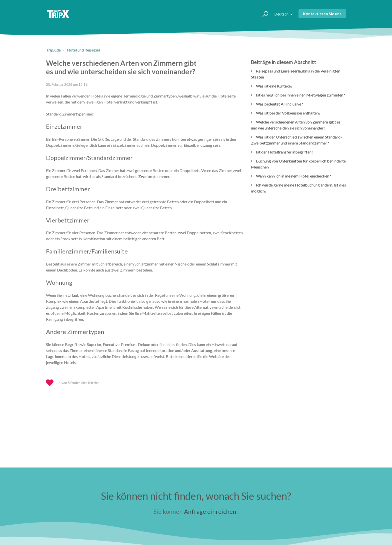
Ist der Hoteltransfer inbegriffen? (285, 152)
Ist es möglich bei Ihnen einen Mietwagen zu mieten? (300, 95)
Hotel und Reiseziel (83, 50)
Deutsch (282, 14)
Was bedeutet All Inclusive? (279, 104)
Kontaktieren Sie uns (322, 14)
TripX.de (53, 50)
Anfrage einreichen (210, 511)
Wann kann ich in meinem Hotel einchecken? (293, 176)
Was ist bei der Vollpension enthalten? (288, 113)
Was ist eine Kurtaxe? (274, 86)
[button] (263, 14)
